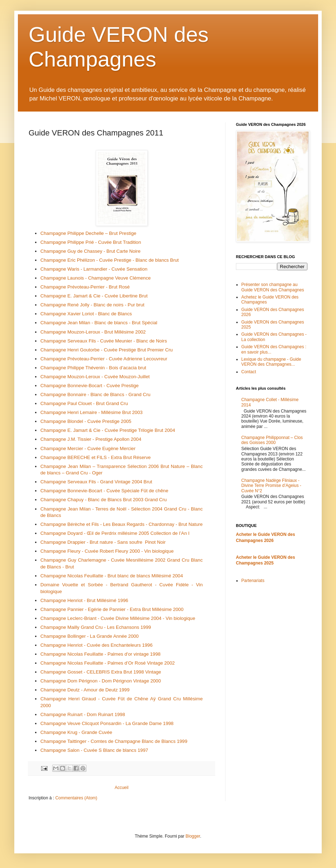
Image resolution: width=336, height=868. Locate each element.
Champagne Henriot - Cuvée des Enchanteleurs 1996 (97, 645)
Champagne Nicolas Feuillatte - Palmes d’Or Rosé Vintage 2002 (108, 663)
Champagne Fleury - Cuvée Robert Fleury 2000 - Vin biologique (107, 551)
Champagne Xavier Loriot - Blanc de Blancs (86, 314)
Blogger (193, 836)
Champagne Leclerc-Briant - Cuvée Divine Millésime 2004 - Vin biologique (118, 618)
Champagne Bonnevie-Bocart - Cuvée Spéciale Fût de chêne (104, 491)
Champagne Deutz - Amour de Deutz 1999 (85, 690)
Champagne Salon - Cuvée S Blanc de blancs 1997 (94, 750)
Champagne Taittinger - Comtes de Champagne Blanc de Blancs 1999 (114, 741)
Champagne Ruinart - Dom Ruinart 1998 (83, 714)
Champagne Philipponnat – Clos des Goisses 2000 (272, 440)
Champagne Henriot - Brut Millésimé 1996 (84, 600)
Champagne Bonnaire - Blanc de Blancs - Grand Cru (95, 394)
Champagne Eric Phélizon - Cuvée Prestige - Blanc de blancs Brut (110, 260)
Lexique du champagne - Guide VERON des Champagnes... (271, 362)
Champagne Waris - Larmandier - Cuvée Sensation (94, 269)
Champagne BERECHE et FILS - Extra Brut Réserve (96, 457)
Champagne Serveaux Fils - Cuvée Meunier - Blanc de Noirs (104, 341)
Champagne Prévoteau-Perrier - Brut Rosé (85, 287)
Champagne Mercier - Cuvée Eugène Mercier (88, 448)
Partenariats (253, 581)
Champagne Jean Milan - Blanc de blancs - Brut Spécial (99, 323)
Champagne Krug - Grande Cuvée (76, 732)
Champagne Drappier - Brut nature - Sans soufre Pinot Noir (103, 542)
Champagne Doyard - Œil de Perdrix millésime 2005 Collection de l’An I (115, 533)
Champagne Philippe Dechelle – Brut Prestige (88, 233)
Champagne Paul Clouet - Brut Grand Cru (84, 403)
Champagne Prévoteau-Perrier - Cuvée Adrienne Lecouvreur (104, 359)
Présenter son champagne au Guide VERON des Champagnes (273, 287)
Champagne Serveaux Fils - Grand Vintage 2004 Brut (96, 482)
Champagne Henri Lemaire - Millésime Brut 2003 (92, 412)
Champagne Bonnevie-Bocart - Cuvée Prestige (90, 386)
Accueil (122, 788)
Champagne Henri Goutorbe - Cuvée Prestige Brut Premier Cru (107, 350)
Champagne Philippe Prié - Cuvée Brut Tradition (91, 242)
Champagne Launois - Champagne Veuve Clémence (96, 278)
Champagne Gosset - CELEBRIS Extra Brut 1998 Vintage (101, 672)
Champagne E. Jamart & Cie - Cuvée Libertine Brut (94, 296)
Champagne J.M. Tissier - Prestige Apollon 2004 (91, 439)
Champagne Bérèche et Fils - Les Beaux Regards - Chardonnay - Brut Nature (122, 524)
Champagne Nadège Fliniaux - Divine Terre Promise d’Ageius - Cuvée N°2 (271, 486)
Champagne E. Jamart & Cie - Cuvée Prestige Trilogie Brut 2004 (108, 430)
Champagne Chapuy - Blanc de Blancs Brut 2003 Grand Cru (103, 500)
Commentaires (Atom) (76, 798)
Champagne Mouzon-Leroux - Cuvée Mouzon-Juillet (95, 377)
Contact (249, 372)
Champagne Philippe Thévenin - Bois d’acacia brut (93, 368)
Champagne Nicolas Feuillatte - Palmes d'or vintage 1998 (100, 654)
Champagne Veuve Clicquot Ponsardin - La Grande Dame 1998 (107, 723)
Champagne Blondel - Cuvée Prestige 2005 (86, 421)
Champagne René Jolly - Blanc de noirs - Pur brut (92, 305)
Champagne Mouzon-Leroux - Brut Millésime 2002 (93, 332)
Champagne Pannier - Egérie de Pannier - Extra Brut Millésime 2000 (112, 609)
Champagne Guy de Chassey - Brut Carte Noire (90, 251)
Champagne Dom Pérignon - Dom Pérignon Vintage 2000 (101, 681)
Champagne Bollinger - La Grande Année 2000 (90, 636)
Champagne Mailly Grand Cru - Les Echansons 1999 (96, 627)
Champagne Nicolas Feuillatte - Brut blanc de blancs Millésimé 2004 (112, 576)
